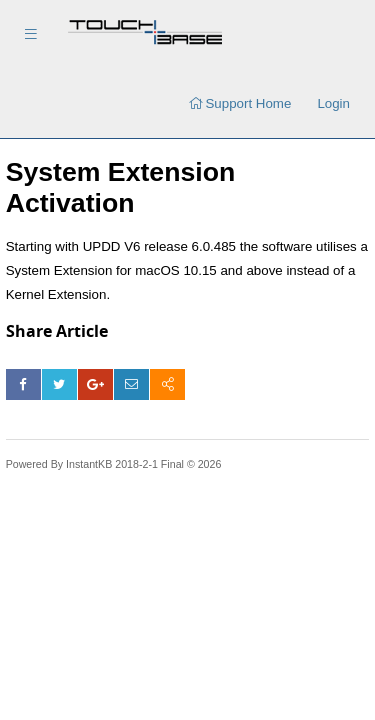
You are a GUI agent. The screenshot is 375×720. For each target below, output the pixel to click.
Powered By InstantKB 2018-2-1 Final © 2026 (114, 464)
